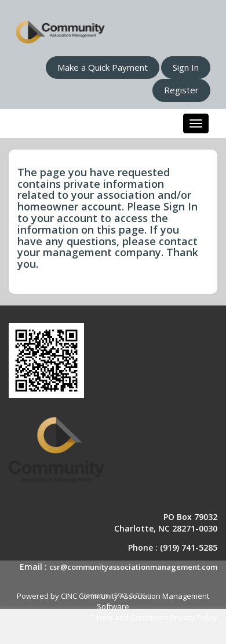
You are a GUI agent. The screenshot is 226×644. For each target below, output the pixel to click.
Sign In (186, 67)
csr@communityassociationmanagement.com (133, 567)
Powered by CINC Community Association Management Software (113, 601)
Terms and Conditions (130, 617)
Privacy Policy (194, 617)
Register (181, 90)
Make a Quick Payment (103, 67)
